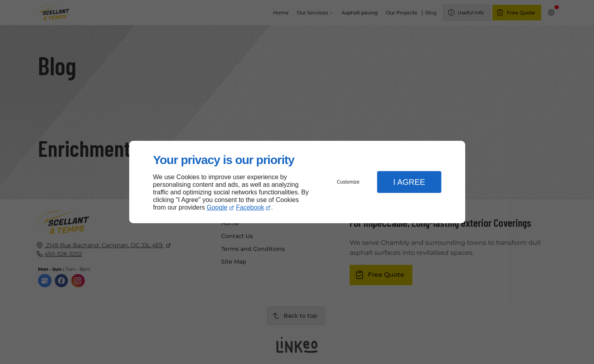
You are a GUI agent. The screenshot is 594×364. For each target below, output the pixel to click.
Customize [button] (348, 182)
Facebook (250, 207)
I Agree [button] (409, 182)
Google (217, 207)
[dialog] (297, 182)
